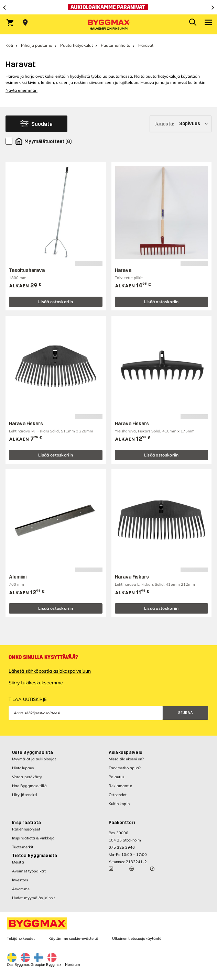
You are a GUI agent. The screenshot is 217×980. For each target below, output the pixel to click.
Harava (123, 270)
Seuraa (186, 713)
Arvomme (21, 889)
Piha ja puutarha (37, 45)
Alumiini (18, 577)
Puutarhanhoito (116, 45)
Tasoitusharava (27, 270)
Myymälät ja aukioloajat (34, 759)
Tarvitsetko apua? (125, 768)
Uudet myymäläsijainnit (34, 898)
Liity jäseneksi (25, 795)
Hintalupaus (23, 768)
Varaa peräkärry (27, 777)
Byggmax (54, 965)
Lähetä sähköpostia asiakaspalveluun (50, 671)
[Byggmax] (109, 24)
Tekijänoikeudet (21, 938)
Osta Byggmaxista (32, 752)
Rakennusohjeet (26, 829)
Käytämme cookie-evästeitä (73, 938)
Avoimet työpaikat (29, 871)
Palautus (117, 777)
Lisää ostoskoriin (56, 302)
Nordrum (72, 965)
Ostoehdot (118, 795)
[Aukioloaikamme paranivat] (108, 7)
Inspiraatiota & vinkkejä (33, 838)
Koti (9, 45)
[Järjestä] (181, 124)
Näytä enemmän (21, 90)
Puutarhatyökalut (77, 45)
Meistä (18, 862)
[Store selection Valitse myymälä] (25, 23)
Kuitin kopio (119, 804)
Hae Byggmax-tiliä (29, 786)
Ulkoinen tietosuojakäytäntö (137, 938)
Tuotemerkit (23, 847)
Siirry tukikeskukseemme (36, 683)
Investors (20, 880)
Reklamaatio (120, 786)
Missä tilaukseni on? (126, 759)
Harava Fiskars (26, 424)
